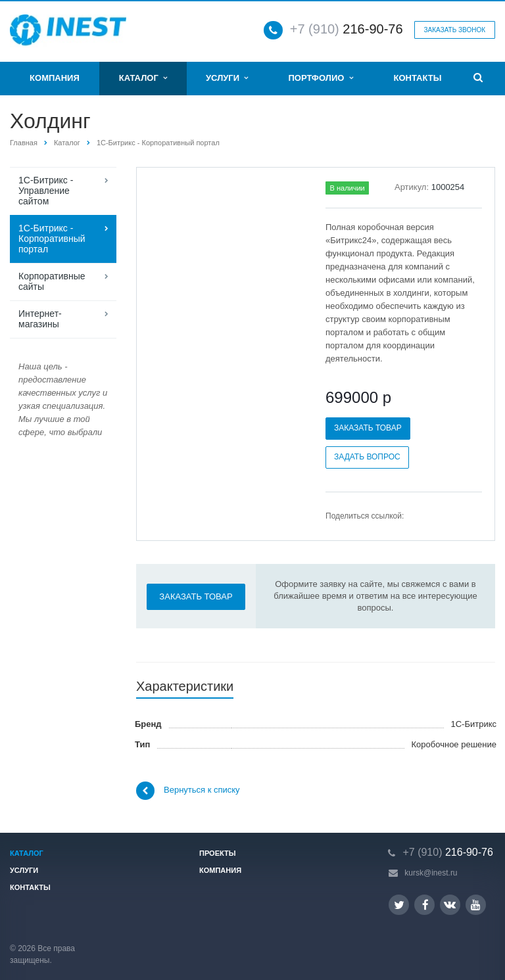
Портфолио (320, 78)
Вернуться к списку (188, 791)
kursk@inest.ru (431, 873)
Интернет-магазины (40, 319)
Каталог (143, 78)
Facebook (425, 905)
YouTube (476, 905)
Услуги (227, 78)
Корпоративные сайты (52, 281)
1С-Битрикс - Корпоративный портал (158, 143)
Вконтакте (450, 904)
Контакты (418, 78)
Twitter (399, 905)
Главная (24, 143)
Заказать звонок (455, 30)
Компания (55, 78)
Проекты (217, 853)
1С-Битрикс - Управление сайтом (46, 191)
